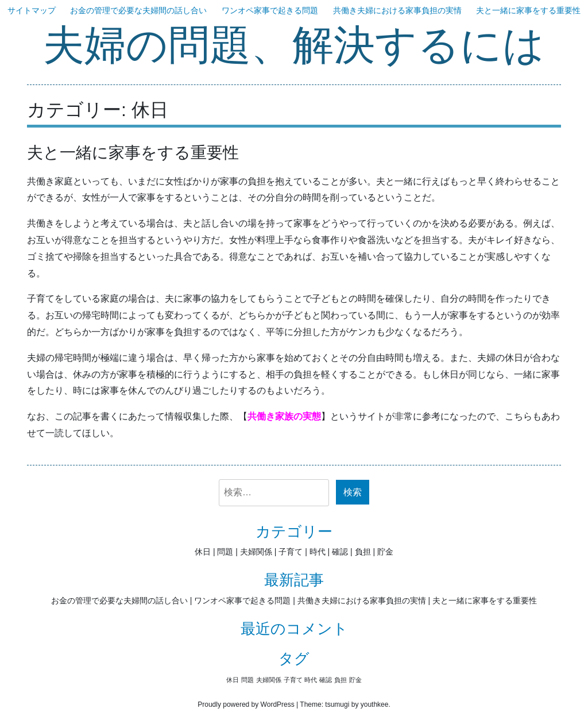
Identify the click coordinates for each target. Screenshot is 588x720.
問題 (225, 552)
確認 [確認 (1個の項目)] (326, 680)
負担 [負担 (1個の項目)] (341, 680)
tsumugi (337, 704)
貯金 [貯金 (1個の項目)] (355, 680)
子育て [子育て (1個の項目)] (293, 680)
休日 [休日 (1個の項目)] (233, 680)
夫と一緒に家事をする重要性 (528, 10)
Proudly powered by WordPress (246, 704)
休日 (203, 552)
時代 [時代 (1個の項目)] (311, 680)
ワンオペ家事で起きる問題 (270, 10)
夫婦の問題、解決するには (294, 46)
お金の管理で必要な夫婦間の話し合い (138, 10)
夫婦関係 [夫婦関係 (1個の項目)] (269, 680)
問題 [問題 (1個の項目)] (247, 680)
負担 (363, 552)
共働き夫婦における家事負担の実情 (397, 10)
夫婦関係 (256, 552)
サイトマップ (32, 10)
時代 (318, 552)
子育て (291, 552)
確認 (340, 552)
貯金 (385, 552)
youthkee (375, 704)
